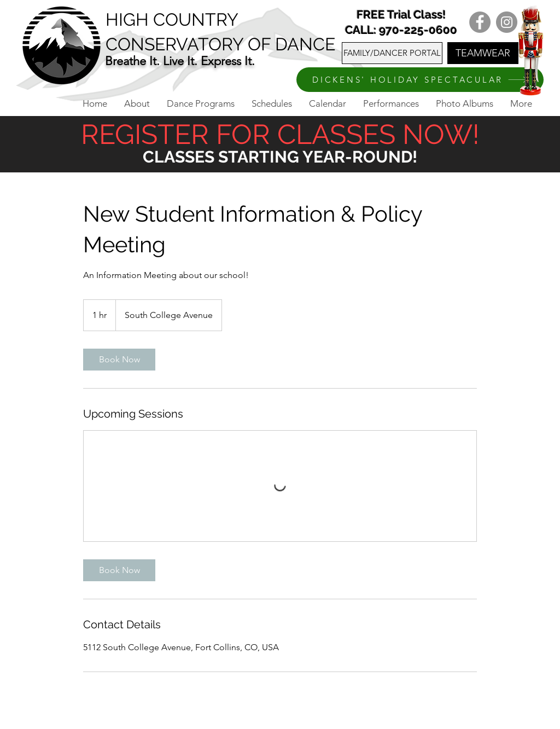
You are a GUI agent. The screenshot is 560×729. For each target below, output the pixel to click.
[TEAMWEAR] (483, 53)
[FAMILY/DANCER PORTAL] (392, 53)
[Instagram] (507, 22)
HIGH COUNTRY (172, 19)
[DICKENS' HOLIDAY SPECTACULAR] (420, 80)
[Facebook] (480, 22)
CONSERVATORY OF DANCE (220, 44)
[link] (119, 360)
